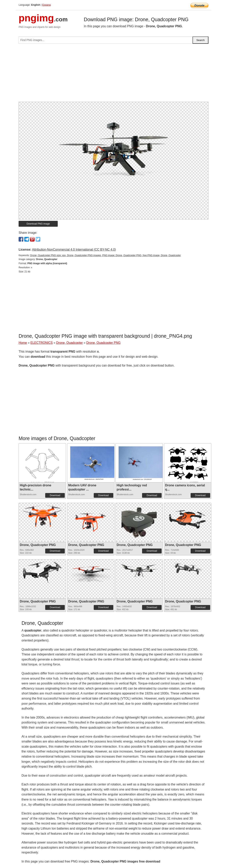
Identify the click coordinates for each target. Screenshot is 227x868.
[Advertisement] (113, 74)
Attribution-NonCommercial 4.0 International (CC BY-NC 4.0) (74, 250)
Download (55, 495)
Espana (46, 5)
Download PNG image (38, 224)
